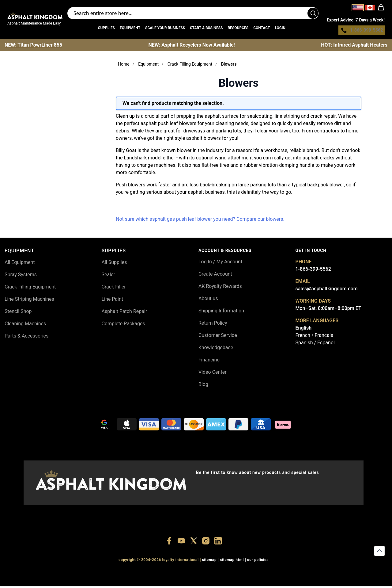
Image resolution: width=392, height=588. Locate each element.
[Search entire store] (193, 14)
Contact (262, 29)
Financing (209, 361)
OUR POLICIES (258, 562)
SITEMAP (209, 562)
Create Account (215, 275)
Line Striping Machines (29, 301)
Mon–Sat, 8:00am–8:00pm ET (328, 310)
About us (208, 300)
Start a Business (206, 29)
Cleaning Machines (25, 325)
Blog (203, 386)
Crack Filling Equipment (190, 66)
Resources (238, 29)
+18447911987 (165, 573)
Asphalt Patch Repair (124, 313)
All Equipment (20, 264)
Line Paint (112, 301)
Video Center (213, 374)
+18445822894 (250, 573)
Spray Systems (21, 276)
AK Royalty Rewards (220, 288)
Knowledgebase (216, 349)
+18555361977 (222, 573)
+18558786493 (279, 573)
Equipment (130, 29)
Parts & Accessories (26, 337)
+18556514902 (109, 573)
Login (280, 29)
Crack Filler (114, 288)
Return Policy (213, 325)
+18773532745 (194, 573)
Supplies (106, 29)
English (304, 329)
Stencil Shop (18, 313)
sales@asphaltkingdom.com (327, 290)
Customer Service (218, 337)
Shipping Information (221, 312)
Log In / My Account (220, 263)
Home (124, 66)
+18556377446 (137, 573)
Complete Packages (123, 325)
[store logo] (35, 17)
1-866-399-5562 (313, 271)
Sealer (108, 276)
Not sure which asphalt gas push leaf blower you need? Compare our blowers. (200, 221)
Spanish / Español (315, 344)
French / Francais (314, 337)
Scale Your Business (165, 29)
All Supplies (114, 264)
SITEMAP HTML (232, 562)
